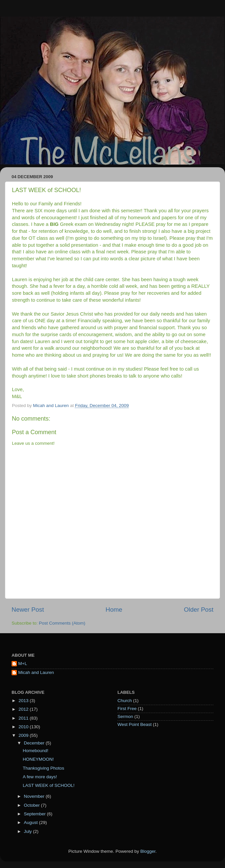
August (31, 822)
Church (125, 701)
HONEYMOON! (38, 759)
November (35, 796)
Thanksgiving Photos (44, 768)
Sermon (125, 716)
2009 (24, 735)
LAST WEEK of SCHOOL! (49, 785)
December (35, 743)
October (32, 805)
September (35, 814)
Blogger (148, 851)
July (28, 831)
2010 (24, 727)
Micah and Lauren (36, 672)
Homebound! (36, 751)
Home (114, 610)
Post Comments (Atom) (62, 623)
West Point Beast (135, 724)
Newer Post (28, 610)
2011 (24, 718)
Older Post (199, 610)
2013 (24, 701)
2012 (24, 709)
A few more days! (40, 777)
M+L (23, 664)
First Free (127, 709)
